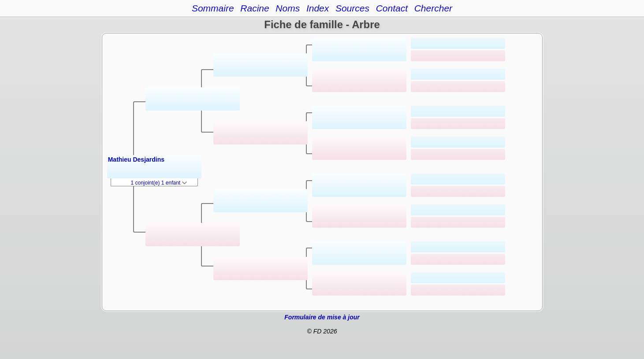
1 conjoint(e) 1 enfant (159, 183)
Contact (392, 8)
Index (318, 8)
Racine (255, 8)
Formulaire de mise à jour (322, 317)
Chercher (433, 8)
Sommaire (213, 8)
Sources (352, 8)
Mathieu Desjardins (136, 159)
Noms (288, 8)
